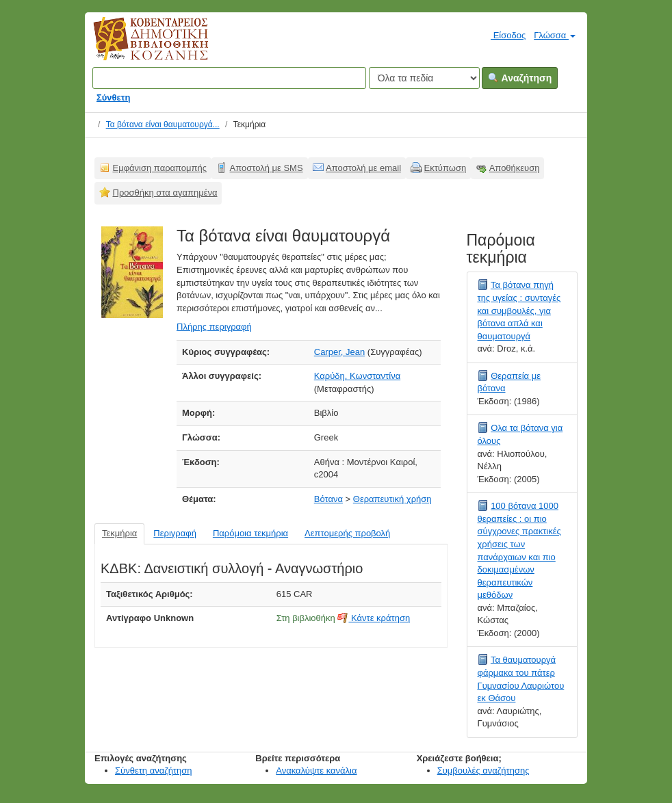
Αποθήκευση (515, 168)
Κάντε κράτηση (374, 618)
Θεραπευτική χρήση (392, 499)
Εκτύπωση (445, 168)
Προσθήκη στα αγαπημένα (165, 193)
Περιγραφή (175, 533)
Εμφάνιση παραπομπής (160, 168)
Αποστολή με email (363, 168)
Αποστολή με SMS (267, 168)
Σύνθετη (114, 97)
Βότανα (328, 499)
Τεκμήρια (119, 533)
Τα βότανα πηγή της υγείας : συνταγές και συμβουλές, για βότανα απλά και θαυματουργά (519, 310)
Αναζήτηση (520, 78)
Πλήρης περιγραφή (214, 327)
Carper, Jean (339, 352)
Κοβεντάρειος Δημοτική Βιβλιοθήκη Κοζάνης (138, 47)
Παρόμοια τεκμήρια (250, 533)
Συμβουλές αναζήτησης (483, 771)
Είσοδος (503, 35)
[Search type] (424, 78)
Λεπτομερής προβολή (347, 533)
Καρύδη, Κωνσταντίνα (357, 376)
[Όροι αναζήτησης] (229, 78)
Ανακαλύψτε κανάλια (316, 771)
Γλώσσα (555, 35)
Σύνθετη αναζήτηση (154, 771)
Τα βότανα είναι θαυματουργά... (163, 124)
